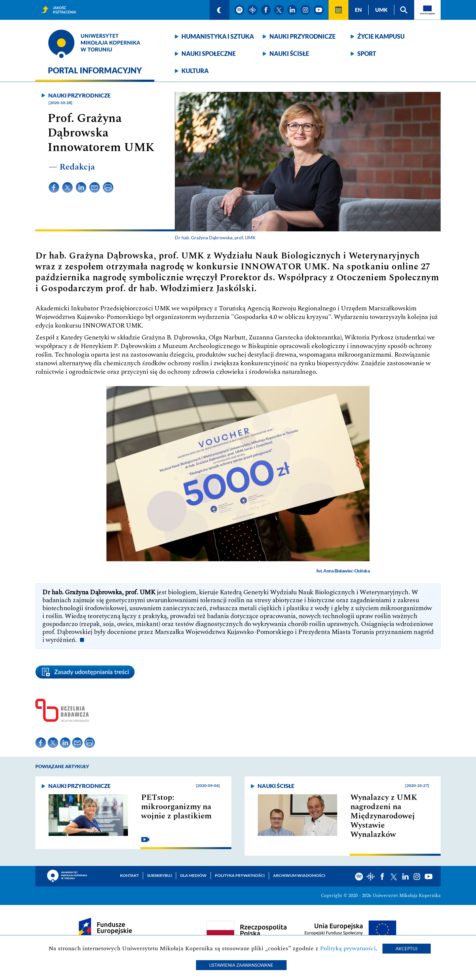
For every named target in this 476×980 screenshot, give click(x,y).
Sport (367, 54)
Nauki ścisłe (289, 54)
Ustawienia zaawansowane (241, 965)
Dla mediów (193, 875)
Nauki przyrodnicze (302, 36)
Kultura (195, 71)
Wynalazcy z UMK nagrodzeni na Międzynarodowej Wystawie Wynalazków (384, 816)
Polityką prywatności (348, 948)
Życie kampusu (381, 36)
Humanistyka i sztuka (218, 36)
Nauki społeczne (209, 54)
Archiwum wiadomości (299, 875)
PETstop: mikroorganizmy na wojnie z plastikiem (176, 807)
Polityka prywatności (240, 875)
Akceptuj (407, 949)
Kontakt (129, 875)
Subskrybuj (159, 875)
